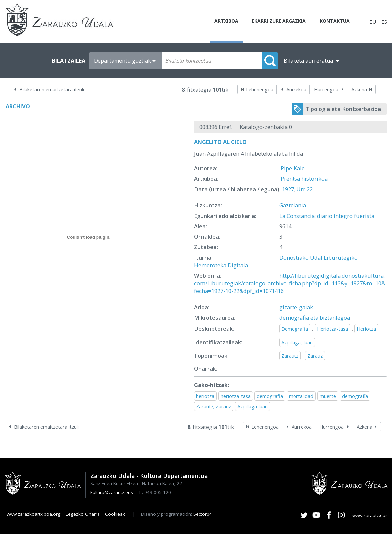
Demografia (295, 329)
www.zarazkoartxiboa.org (33, 514)
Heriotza (366, 329)
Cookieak (115, 514)
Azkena (359, 89)
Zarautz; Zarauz (213, 406)
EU (373, 22)
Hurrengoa (326, 89)
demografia (270, 396)
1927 (288, 189)
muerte (328, 396)
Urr (301, 189)
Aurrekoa (296, 89)
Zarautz (290, 356)
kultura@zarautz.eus (112, 492)
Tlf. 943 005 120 (154, 492)
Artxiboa (218, 22)
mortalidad (301, 396)
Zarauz (315, 356)
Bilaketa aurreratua (308, 61)
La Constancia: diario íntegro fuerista (327, 216)
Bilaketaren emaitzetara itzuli (52, 89)
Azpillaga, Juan (297, 342)
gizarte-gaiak (296, 307)
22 (310, 189)
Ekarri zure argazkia (274, 22)
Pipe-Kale (293, 168)
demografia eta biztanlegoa (315, 317)
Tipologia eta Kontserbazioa (343, 109)
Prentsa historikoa (304, 179)
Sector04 (203, 514)
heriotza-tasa (236, 396)
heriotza (205, 396)
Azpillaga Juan (252, 406)
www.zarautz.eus (370, 515)
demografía (355, 396)
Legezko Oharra (83, 514)
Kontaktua (334, 22)
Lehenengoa (260, 89)
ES (384, 22)
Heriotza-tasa (333, 329)
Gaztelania (293, 205)
